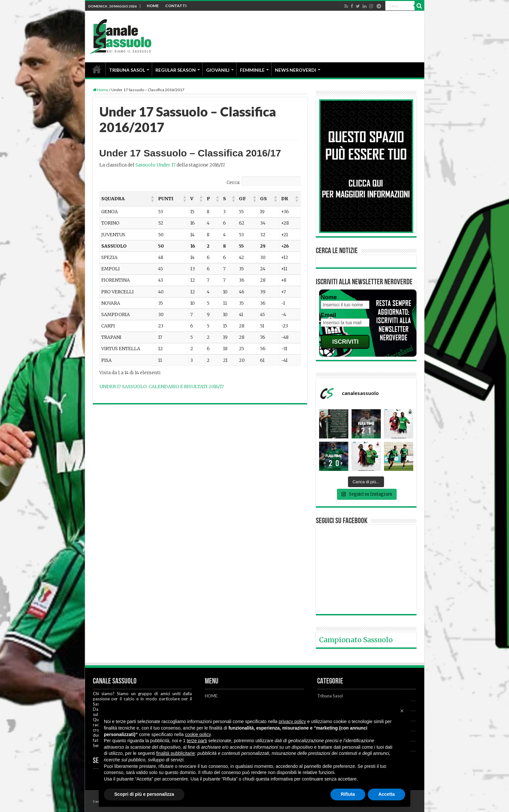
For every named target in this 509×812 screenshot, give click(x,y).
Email (329, 315)
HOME (153, 6)
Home (100, 90)
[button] (152, 199)
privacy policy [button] (292, 721)
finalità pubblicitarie (175, 753)
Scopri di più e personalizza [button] (144, 794)
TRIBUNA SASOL (127, 70)
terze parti (197, 741)
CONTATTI (176, 6)
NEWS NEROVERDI (296, 70)
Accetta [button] (386, 794)
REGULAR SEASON (176, 70)
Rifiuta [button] (348, 794)
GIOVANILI (218, 70)
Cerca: (233, 182)
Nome (329, 297)
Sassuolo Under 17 (155, 165)
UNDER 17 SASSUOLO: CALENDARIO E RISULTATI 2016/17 (162, 387)
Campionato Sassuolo (356, 640)
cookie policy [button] (198, 734)
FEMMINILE (252, 70)
